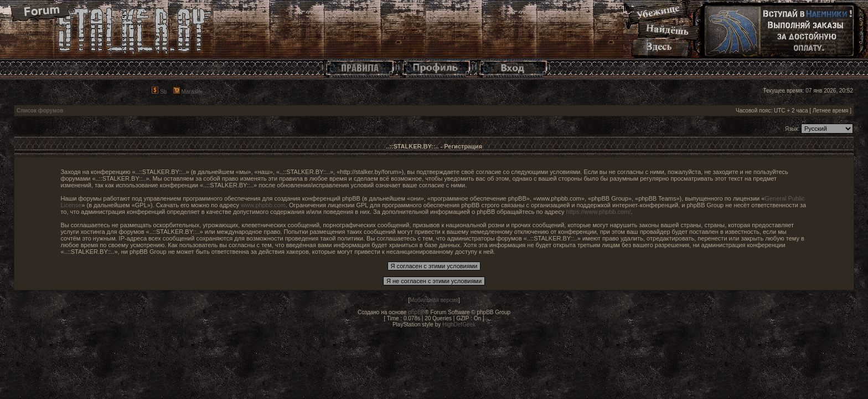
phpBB (416, 312)
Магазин (188, 92)
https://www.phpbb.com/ (599, 212)
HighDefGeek (459, 324)
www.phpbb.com (263, 205)
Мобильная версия (434, 300)
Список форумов (40, 111)
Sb (159, 92)
